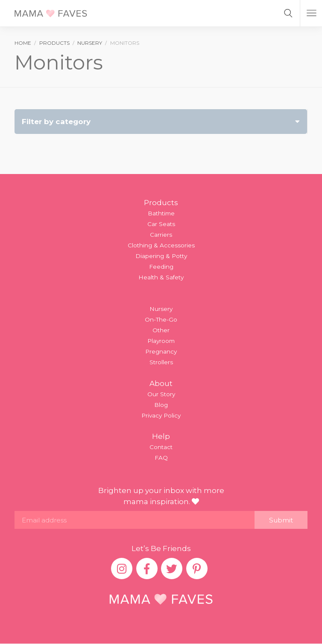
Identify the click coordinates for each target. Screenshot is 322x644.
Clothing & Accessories (161, 245)
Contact (161, 447)
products (54, 43)
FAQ (161, 458)
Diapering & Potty (161, 256)
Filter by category (161, 122)
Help (161, 436)
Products (161, 203)
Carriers (161, 235)
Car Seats (161, 224)
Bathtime (161, 213)
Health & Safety (161, 277)
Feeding (161, 267)
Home (23, 43)
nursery (90, 43)
